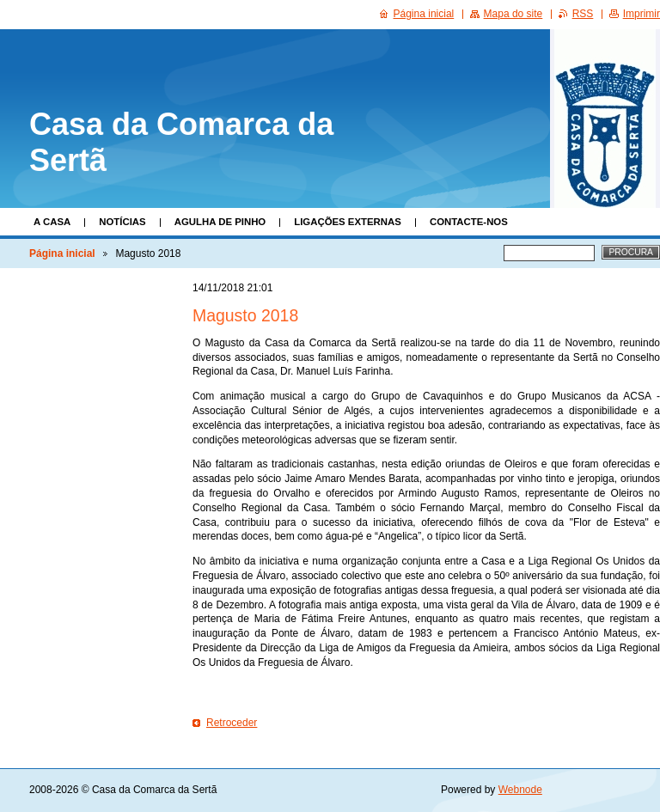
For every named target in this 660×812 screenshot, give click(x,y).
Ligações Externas (348, 222)
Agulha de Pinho (220, 222)
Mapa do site (513, 14)
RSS (583, 14)
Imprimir (642, 14)
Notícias (122, 222)
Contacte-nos (469, 222)
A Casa (52, 222)
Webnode (520, 790)
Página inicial (62, 253)
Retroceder (232, 723)
